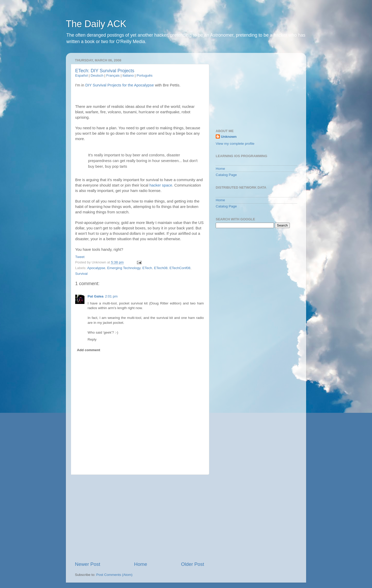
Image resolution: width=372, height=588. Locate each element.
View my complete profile (235, 144)
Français (113, 75)
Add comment (89, 350)
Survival (81, 274)
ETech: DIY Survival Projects (105, 71)
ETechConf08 (180, 268)
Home (141, 564)
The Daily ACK (96, 24)
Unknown (229, 137)
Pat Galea (96, 296)
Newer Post (88, 564)
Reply (92, 339)
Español (82, 75)
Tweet (80, 257)
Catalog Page (226, 175)
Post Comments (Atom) (114, 575)
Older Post (193, 564)
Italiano (128, 75)
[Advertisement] (139, 518)
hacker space (161, 185)
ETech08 (161, 268)
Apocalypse (96, 268)
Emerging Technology (124, 268)
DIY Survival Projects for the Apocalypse (119, 85)
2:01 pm (111, 296)
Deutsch (97, 75)
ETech (147, 268)
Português (145, 75)
